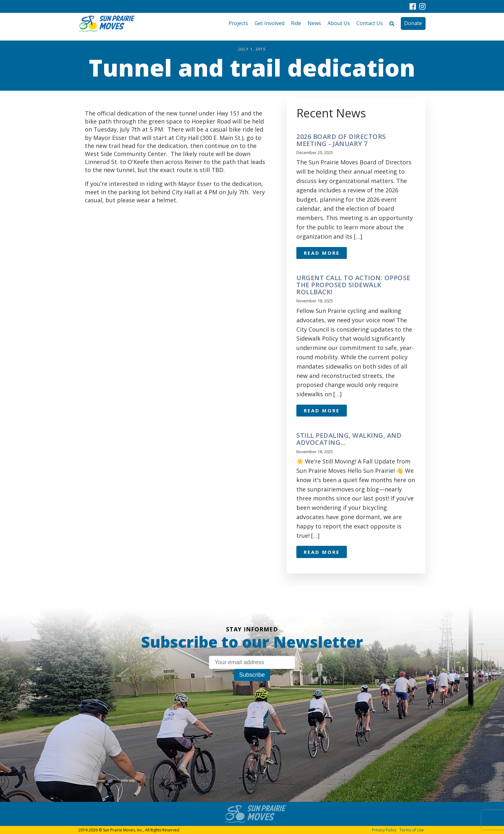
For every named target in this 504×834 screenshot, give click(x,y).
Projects (238, 23)
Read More (322, 253)
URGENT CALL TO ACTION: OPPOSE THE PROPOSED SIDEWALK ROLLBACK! (353, 285)
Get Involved (270, 23)
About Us (339, 23)
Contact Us (370, 23)
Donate (413, 23)
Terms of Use (412, 830)
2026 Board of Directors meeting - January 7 (341, 140)
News (314, 23)
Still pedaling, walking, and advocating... (349, 439)
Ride (296, 23)
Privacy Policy (384, 830)
